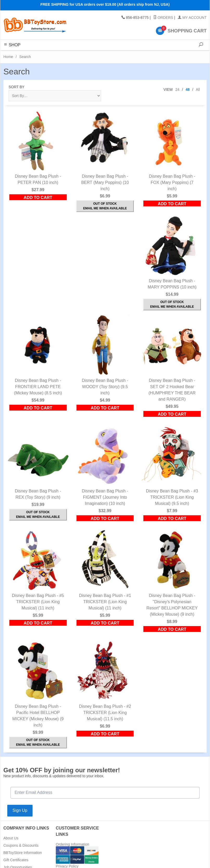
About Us (11, 838)
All (198, 89)
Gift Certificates (16, 860)
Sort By (17, 87)
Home (8, 57)
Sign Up (20, 810)
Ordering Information (72, 844)
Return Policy (66, 859)
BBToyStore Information (23, 853)
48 (188, 89)
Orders (163, 18)
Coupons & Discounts (21, 845)
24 (177, 89)
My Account (192, 18)
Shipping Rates (68, 852)
